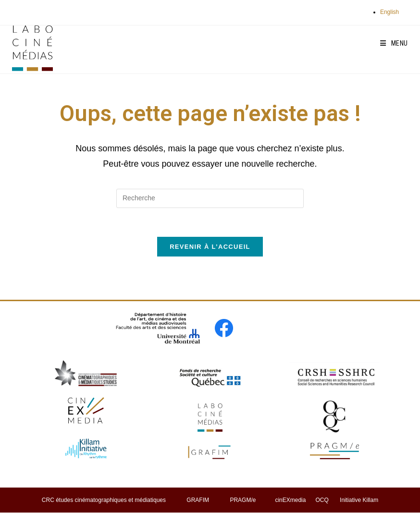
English (389, 12)
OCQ (322, 500)
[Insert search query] (210, 198)
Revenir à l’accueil (210, 247)
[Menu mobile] (394, 43)
